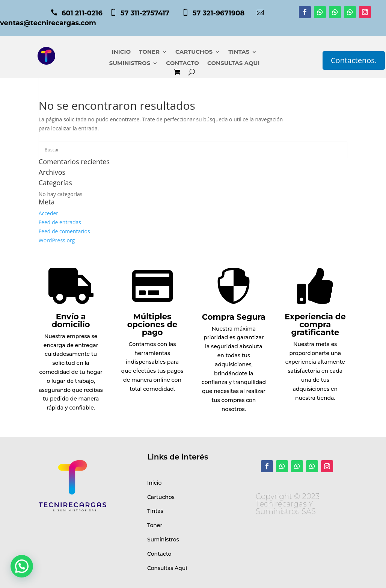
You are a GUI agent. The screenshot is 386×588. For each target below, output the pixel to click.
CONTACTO (182, 63)
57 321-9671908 (224, 13)
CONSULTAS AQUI (233, 63)
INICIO (121, 52)
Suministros (163, 540)
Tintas (155, 511)
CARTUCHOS (194, 52)
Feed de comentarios (64, 231)
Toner (155, 525)
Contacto (159, 554)
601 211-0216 (82, 13)
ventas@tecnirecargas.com (48, 23)
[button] (22, 566)
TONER (149, 52)
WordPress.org (57, 240)
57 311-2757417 (151, 13)
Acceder (48, 213)
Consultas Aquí (167, 568)
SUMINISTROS (130, 63)
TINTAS (239, 52)
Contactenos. (354, 60)
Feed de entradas (60, 222)
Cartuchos (161, 497)
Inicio (154, 483)
